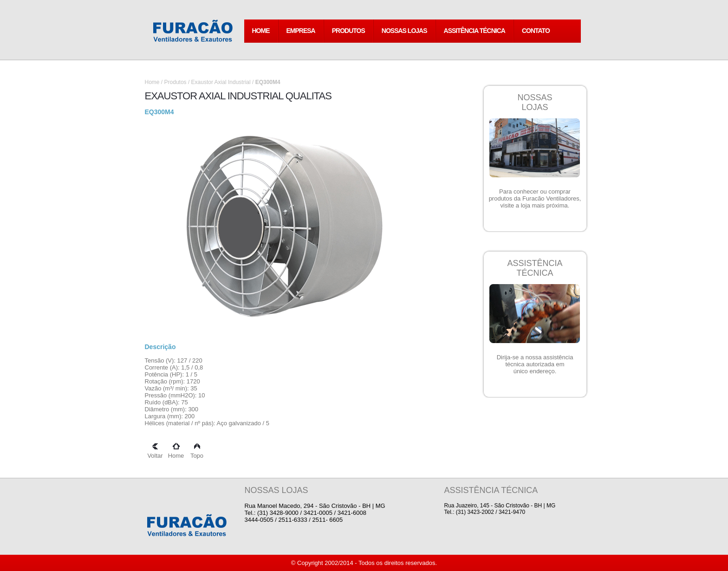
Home (152, 82)
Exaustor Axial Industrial (222, 82)
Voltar (155, 452)
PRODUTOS (348, 31)
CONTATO (536, 31)
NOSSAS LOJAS (404, 31)
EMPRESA (301, 31)
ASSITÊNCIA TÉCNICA (474, 31)
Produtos (175, 82)
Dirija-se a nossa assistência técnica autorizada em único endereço (535, 364)
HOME (261, 31)
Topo (197, 452)
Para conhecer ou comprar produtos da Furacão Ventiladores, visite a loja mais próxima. (535, 198)
